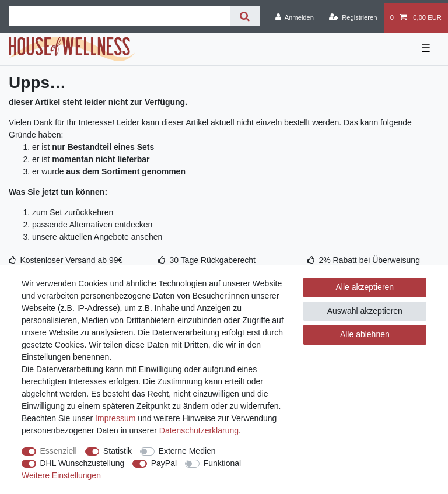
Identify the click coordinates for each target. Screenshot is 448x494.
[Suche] (245, 16)
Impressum (115, 418)
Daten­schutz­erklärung (199, 430)
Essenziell (59, 451)
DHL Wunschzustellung (83, 463)
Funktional (223, 463)
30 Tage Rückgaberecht (212, 260)
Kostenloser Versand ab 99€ (71, 260)
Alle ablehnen (365, 334)
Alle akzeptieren (365, 287)
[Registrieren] (353, 18)
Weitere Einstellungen (61, 475)
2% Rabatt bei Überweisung (369, 260)
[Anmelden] (294, 18)
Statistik (118, 451)
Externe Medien (187, 451)
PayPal (164, 463)
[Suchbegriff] (119, 16)
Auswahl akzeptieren (365, 311)
